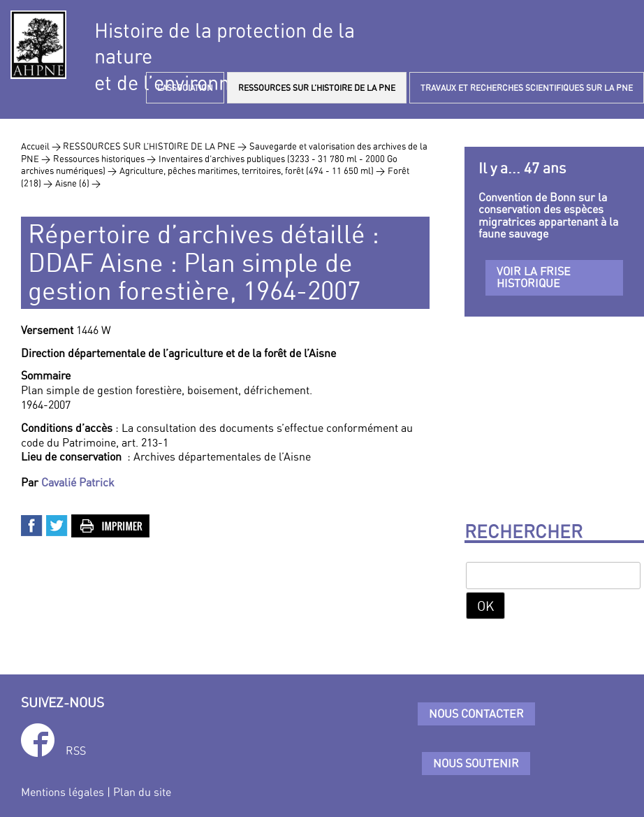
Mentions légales (63, 792)
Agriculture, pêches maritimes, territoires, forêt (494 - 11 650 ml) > (252, 171)
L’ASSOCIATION (185, 88)
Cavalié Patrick (78, 482)
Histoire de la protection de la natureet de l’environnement (225, 57)
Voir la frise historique (534, 277)
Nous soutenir (476, 763)
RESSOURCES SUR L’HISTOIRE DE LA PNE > (155, 146)
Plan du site (142, 792)
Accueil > (42, 146)
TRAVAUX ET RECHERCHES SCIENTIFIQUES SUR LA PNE (527, 88)
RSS (76, 751)
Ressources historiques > (104, 159)
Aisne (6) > (78, 183)
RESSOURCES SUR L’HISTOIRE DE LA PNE (317, 88)
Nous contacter (476, 714)
